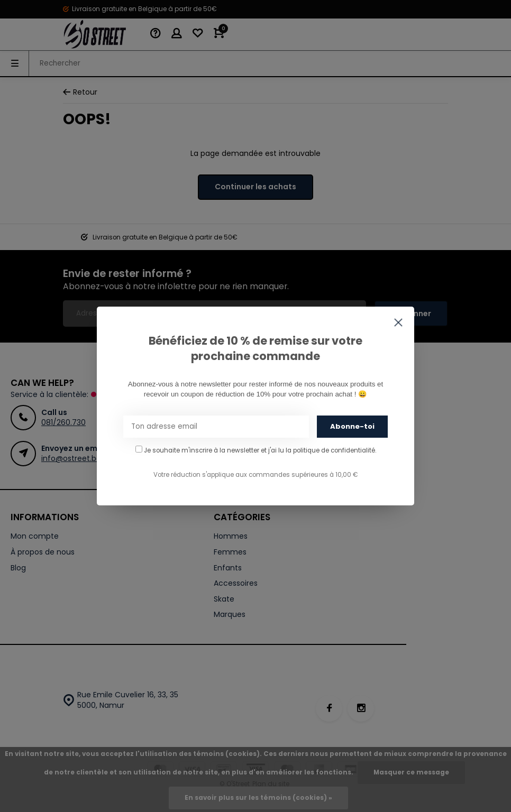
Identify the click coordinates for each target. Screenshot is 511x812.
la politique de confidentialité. (331, 450)
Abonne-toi (352, 426)
